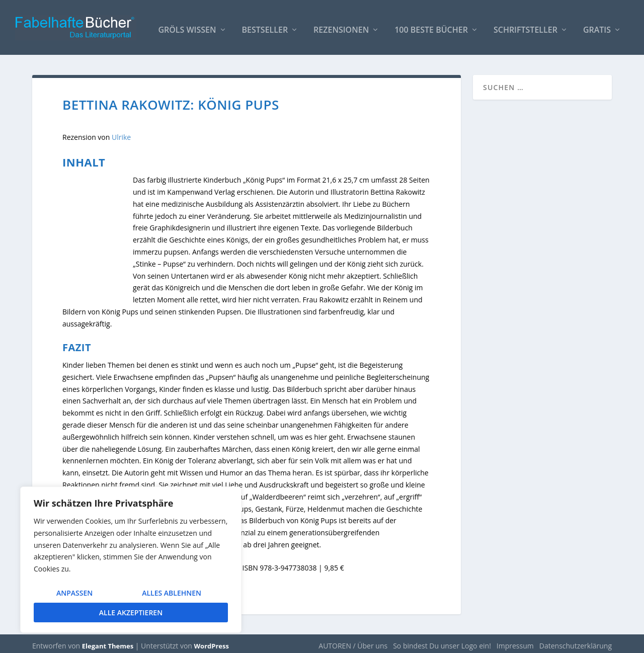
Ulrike (121, 133)
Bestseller (265, 26)
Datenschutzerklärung (576, 641)
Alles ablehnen (172, 593)
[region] (131, 560)
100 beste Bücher (431, 26)
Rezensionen (341, 26)
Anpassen (74, 593)
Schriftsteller (526, 26)
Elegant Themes (108, 641)
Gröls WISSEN (187, 26)
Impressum (515, 641)
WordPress (212, 641)
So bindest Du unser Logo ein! (442, 641)
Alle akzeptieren (131, 613)
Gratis (597, 26)
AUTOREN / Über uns (353, 641)
